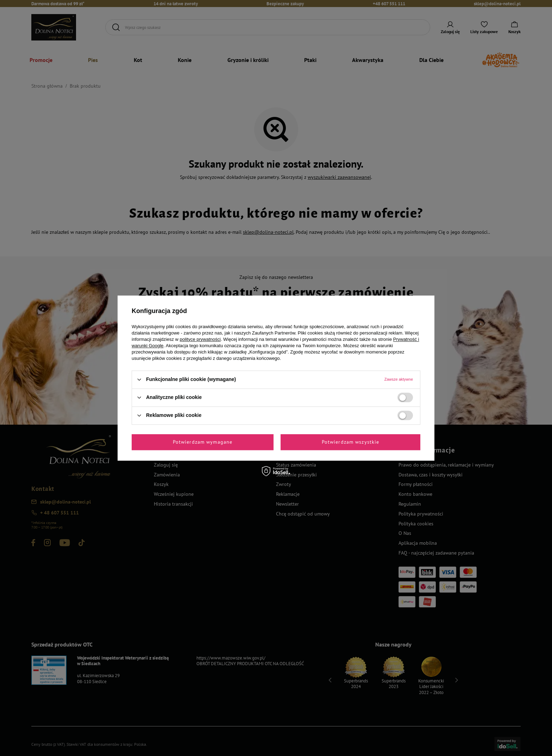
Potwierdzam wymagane (203, 442)
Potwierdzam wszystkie (351, 442)
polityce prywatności (200, 339)
